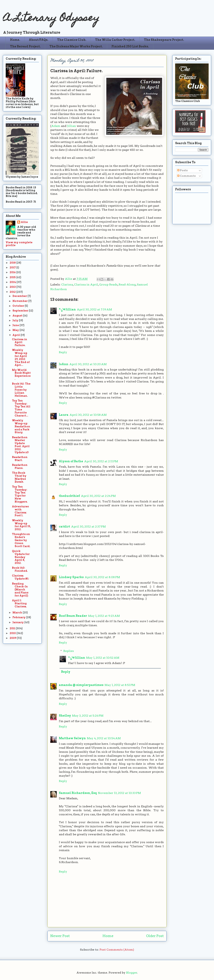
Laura (64, 415)
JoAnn (64, 364)
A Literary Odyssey (51, 19)
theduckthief (69, 496)
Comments (186, 176)
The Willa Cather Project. (115, 40)
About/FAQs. (39, 40)
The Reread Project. (25, 46)
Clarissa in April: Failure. (20, 342)
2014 (13, 282)
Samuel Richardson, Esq (78, 793)
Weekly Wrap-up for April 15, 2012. (21, 525)
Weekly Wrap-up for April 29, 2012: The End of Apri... (21, 357)
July (16, 320)
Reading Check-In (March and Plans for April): (20, 590)
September (21, 311)
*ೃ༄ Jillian (67, 309)
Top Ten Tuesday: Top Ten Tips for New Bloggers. (20, 494)
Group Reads (108, 285)
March (18, 613)
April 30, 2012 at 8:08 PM (102, 577)
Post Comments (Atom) (117, 950)
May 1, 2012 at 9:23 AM (104, 616)
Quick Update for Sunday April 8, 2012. (21, 557)
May (16, 330)
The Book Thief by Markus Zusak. (19, 477)
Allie (69, 279)
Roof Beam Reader (73, 616)
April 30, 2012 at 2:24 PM (98, 496)
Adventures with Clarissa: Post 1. (20, 511)
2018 (13, 263)
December (20, 296)
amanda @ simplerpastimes (81, 685)
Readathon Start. (20, 459)
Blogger (132, 973)
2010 (13, 633)
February (19, 617)
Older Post (155, 936)
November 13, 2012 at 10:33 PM (119, 793)
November (20, 301)
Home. (15, 40)
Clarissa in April (86, 285)
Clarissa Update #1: (21, 577)
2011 (13, 628)
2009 (13, 638)
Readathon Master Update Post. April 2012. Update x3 (21, 445)
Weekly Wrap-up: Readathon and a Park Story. (21, 426)
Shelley (65, 716)
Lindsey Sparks (71, 577)
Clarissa (67, 285)
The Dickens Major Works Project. (76, 46)
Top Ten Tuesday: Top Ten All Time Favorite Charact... (21, 408)
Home (108, 936)
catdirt (64, 527)
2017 (13, 267)
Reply (63, 352)
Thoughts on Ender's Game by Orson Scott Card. (21, 540)
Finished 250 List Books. (130, 46)
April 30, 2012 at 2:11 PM (101, 461)
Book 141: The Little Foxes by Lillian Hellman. (21, 390)
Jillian (72, 126)
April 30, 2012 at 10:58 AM (88, 415)
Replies (69, 651)
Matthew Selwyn (72, 738)
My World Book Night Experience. (21, 374)
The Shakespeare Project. (164, 40)
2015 (13, 277)
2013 (13, 287)
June (16, 325)
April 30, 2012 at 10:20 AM (88, 364)
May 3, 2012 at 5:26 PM (88, 716)
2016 (13, 272)
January (18, 622)
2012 (13, 292)
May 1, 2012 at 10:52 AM (103, 658)
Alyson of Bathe (71, 461)
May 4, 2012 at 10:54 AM (104, 738)
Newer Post (60, 936)
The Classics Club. (72, 40)
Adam (56, 126)
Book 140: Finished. (20, 569)
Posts (182, 170)
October (19, 306)
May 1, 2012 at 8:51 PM (120, 685)
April (16, 335)
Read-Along (127, 285)
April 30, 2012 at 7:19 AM (94, 309)
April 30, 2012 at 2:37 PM (88, 527)
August (18, 316)
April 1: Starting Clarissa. (19, 603)
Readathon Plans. (20, 466)
